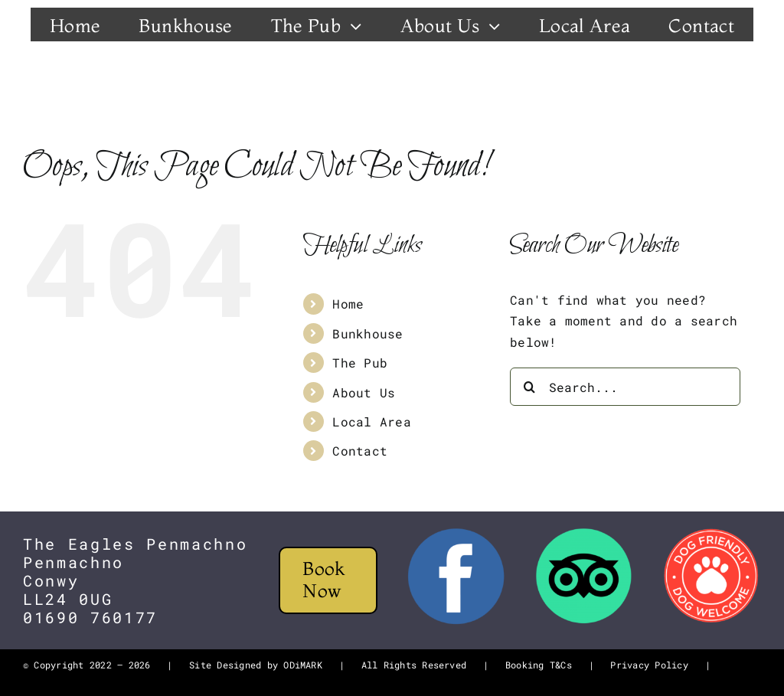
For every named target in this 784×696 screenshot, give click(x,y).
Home (348, 304)
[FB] (456, 533)
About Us (364, 392)
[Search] (529, 387)
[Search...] (625, 387)
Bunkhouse (367, 333)
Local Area (371, 422)
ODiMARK (303, 665)
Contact (360, 451)
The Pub (360, 363)
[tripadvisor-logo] (584, 533)
